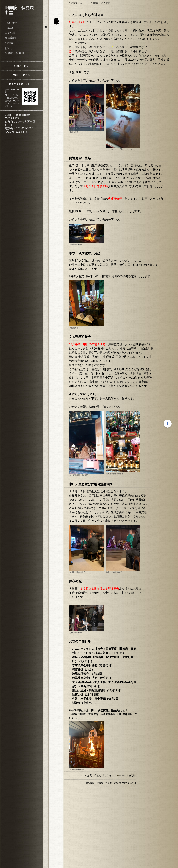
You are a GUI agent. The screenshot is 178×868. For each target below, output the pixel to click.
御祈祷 (9, 43)
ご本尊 (9, 28)
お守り (9, 48)
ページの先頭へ (128, 775)
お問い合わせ (21, 66)
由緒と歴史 (12, 23)
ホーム (46, 17)
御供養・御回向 (14, 53)
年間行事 (10, 33)
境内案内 (10, 38)
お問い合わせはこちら (99, 775)
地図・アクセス (21, 75)
